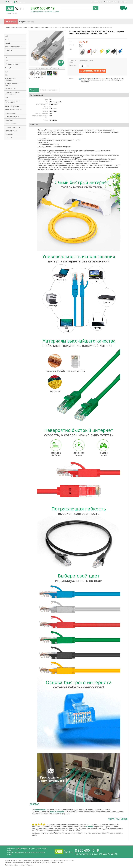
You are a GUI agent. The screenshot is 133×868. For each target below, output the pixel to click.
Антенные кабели (10, 113)
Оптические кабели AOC (13, 64)
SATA (7, 71)
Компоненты (9, 120)
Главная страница (11, 27)
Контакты (124, 2)
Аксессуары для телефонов (14, 110)
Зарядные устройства (12, 106)
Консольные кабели (11, 124)
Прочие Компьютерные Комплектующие (12, 93)
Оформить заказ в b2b (94, 71)
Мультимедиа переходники (14, 47)
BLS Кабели (9, 50)
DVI (6, 57)
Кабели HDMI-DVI (10, 89)
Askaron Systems (27, 865)
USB (6, 36)
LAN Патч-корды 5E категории (40, 27)
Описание (34, 90)
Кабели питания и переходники (11, 79)
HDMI (7, 54)
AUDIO (7, 40)
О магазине (95, 2)
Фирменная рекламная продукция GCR (13, 102)
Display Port (9, 68)
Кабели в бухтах (10, 138)
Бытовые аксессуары (12, 117)
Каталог (12, 22)
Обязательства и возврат (49, 90)
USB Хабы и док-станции (13, 127)
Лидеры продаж (26, 22)
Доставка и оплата (110, 2)
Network (27, 27)
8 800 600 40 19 (43, 8)
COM (7, 75)
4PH (6, 97)
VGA (6, 61)
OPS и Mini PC (9, 134)
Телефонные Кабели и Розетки (12, 84)
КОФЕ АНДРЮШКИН (11, 131)
